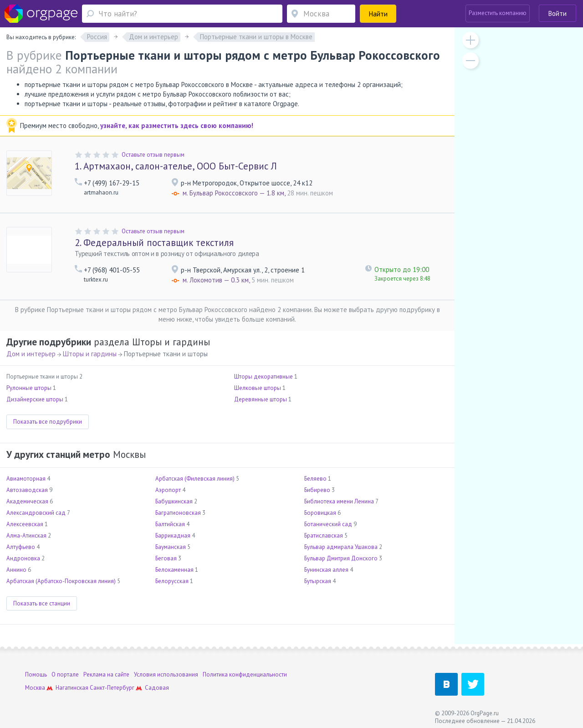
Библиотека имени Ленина (339, 501)
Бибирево (317, 490)
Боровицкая (320, 513)
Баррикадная (173, 536)
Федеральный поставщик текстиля (154, 243)
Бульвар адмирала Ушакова (341, 547)
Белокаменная (174, 570)
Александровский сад (36, 513)
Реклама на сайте (106, 674)
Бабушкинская (174, 501)
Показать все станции (42, 603)
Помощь (36, 674)
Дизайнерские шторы (35, 399)
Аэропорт (168, 490)
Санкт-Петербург (112, 688)
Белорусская (172, 581)
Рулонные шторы (29, 388)
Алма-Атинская (26, 536)
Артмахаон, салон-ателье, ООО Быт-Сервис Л (176, 166)
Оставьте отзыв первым (153, 155)
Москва (35, 688)
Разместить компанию (498, 13)
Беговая (166, 558)
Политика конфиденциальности (245, 674)
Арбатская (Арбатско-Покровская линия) (61, 581)
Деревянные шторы (261, 399)
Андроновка (23, 558)
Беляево (315, 479)
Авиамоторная (26, 479)
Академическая (27, 501)
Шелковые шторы (258, 388)
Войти (557, 13)
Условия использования (166, 674)
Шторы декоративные (263, 377)
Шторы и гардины (90, 354)
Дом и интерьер (31, 354)
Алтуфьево (21, 547)
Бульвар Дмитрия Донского (341, 558)
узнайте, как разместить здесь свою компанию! (177, 126)
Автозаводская (27, 490)
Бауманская (171, 547)
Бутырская (318, 581)
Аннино (16, 570)
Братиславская (324, 536)
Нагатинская (72, 688)
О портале (65, 674)
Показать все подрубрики (48, 422)
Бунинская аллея (326, 570)
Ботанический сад (328, 524)
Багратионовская (178, 513)
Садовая (157, 688)
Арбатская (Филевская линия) (195, 479)
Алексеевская (25, 524)
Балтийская (170, 524)
